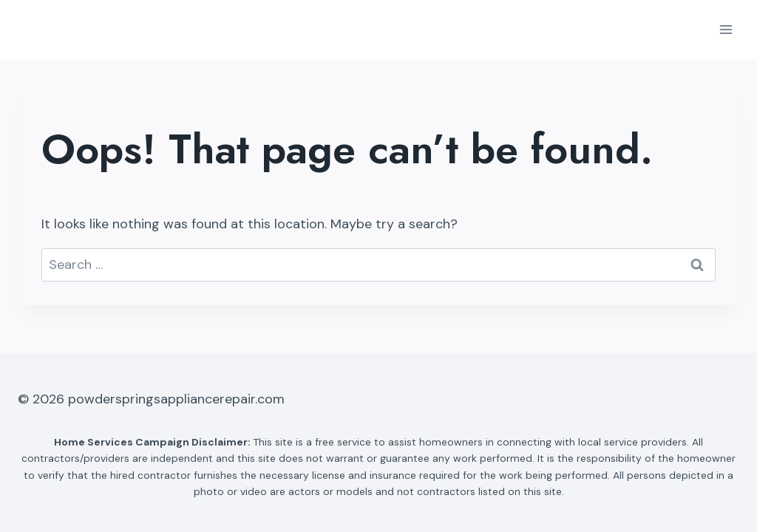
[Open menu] (726, 29)
